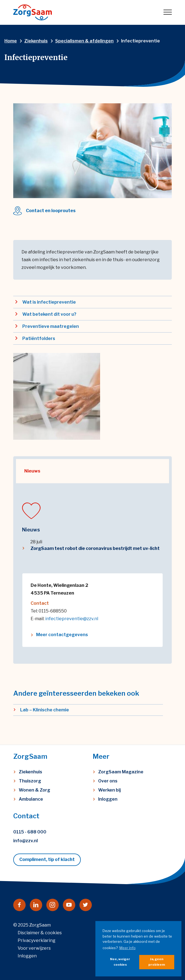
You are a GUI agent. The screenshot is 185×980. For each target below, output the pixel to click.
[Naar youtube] (69, 905)
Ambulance (31, 799)
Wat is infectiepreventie (49, 302)
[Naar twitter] (86, 905)
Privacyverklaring (37, 940)
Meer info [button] (128, 948)
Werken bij (109, 790)
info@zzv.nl (26, 841)
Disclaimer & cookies (40, 933)
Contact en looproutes (51, 211)
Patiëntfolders (39, 338)
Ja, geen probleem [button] (157, 962)
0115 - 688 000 (30, 832)
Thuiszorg (30, 781)
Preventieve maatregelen (51, 326)
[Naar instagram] (53, 905)
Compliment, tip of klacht (47, 859)
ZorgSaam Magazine (121, 772)
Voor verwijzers (34, 948)
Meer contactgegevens (62, 635)
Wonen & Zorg (34, 790)
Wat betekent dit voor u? (49, 314)
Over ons (108, 781)
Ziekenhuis (30, 772)
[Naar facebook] (19, 905)
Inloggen (108, 799)
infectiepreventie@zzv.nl (72, 619)
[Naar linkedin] (36, 905)
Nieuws (32, 471)
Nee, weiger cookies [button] (120, 962)
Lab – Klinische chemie (45, 710)
